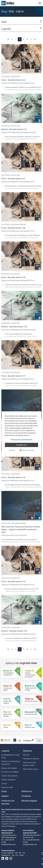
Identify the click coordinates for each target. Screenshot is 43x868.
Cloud (4, 791)
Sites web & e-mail (30, 769)
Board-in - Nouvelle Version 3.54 (14, 631)
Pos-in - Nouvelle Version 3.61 (13, 179)
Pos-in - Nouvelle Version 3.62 (13, 80)
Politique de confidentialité (21, 440)
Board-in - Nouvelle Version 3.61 (14, 129)
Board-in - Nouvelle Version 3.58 (14, 327)
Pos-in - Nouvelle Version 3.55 (13, 582)
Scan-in (17, 535)
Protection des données (8, 802)
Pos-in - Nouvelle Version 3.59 (13, 277)
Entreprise (26, 796)
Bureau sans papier (9, 768)
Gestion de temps (8, 780)
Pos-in (32, 83)
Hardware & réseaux (31, 759)
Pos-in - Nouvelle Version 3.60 (13, 228)
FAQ (12, 535)
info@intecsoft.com (8, 844)
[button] (21, 23)
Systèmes (28, 751)
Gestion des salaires (10, 776)
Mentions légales (29, 801)
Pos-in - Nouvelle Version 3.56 (13, 477)
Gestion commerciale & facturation (11, 763)
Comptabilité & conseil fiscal (10, 756)
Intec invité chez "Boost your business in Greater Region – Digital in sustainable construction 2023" (21, 529)
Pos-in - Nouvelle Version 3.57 (13, 376)
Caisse (4, 783)
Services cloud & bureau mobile (30, 764)
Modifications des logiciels (20, 83)
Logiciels (5, 751)
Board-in (33, 132)
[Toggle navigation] (40, 3)
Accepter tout (21, 445)
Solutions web (7, 787)
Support (5, 796)
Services (26, 755)
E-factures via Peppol (10, 772)
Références (27, 791)
